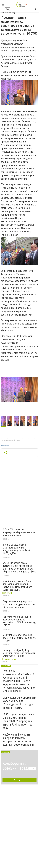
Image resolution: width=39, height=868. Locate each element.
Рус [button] (7, 9)
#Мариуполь (5, 445)
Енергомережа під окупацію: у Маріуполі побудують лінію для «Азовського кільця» (19, 604)
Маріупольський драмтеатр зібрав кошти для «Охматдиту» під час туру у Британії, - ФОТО (19, 703)
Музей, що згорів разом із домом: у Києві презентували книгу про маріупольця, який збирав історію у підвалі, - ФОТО (19, 567)
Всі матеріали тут (20, 780)
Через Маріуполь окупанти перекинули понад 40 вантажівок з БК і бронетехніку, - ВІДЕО (19, 621)
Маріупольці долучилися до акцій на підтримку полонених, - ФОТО (19, 638)
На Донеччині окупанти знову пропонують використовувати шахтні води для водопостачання (18, 740)
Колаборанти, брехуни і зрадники (19, 766)
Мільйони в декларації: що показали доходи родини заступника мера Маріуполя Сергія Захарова (17, 586)
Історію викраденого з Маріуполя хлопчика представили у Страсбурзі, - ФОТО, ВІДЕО (17, 549)
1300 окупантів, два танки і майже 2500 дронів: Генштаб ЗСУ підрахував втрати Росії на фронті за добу (19, 721)
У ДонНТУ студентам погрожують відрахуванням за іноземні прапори (19, 532)
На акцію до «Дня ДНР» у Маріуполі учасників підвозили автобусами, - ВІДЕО (19, 653)
